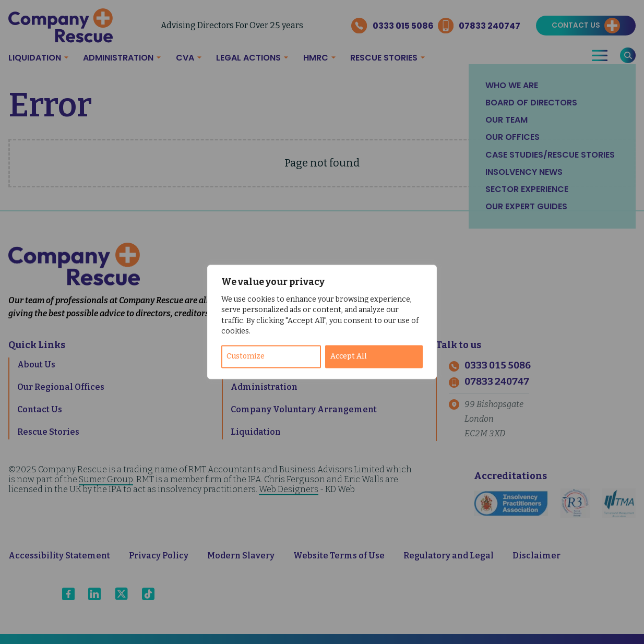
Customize (246, 357)
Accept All (349, 357)
